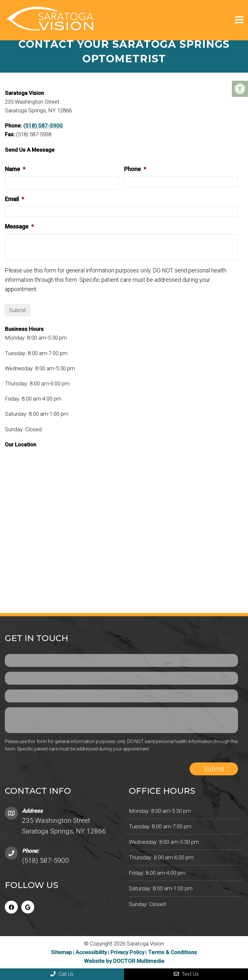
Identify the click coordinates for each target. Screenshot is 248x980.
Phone (135, 169)
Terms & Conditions (172, 952)
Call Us (62, 974)
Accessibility (91, 952)
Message (19, 226)
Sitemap (62, 952)
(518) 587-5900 (43, 126)
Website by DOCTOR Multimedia (124, 961)
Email (14, 199)
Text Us (186, 974)
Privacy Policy (128, 952)
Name (15, 169)
